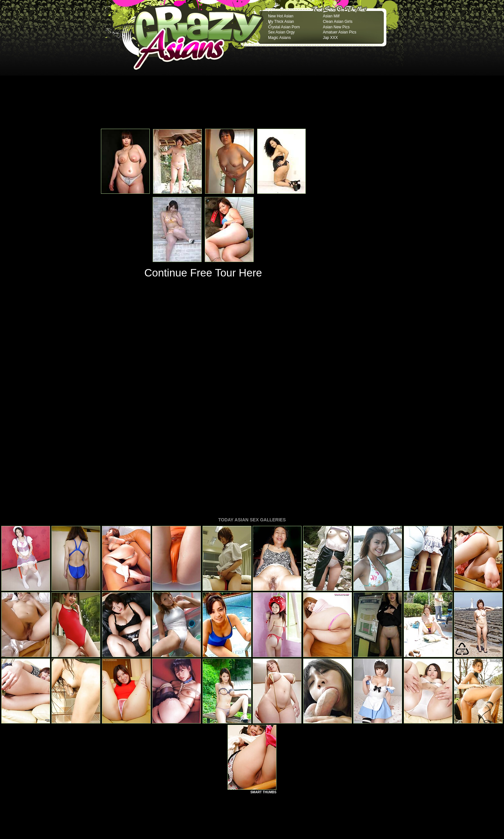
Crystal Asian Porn (284, 27)
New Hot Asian (281, 16)
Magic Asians (279, 38)
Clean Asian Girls (337, 22)
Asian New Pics (336, 27)
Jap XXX (330, 38)
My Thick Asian (281, 22)
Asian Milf (331, 16)
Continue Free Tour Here (203, 273)
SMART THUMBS (263, 704)
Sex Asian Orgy (281, 32)
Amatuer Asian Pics (339, 32)
